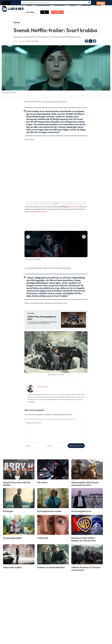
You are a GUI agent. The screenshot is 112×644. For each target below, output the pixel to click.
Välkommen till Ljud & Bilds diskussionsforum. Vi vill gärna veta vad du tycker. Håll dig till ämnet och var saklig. (50, 419)
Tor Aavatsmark (20, 41)
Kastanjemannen (40, 212)
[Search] (89, 3)
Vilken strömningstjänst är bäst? (42, 318)
